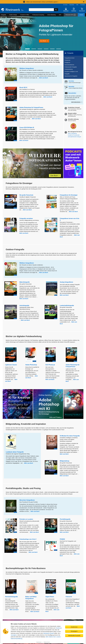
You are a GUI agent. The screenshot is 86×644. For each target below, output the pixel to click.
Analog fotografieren (66, 282)
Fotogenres (67, 62)
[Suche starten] (56, 10)
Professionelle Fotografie (71, 67)
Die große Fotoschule (26, 195)
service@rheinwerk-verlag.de (75, 137)
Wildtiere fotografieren (27, 68)
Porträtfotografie (65, 519)
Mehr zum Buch (44, 78)
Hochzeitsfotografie (11, 597)
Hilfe (77, 5)
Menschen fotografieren (27, 500)
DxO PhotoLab (50, 365)
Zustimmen (59, 628)
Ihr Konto (65, 5)
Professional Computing (38, 15)
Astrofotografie (24, 306)
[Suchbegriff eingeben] (41, 10)
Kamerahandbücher (69, 65)
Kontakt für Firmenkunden (74, 135)
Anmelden (83, 5)
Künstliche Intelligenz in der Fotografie (71, 73)
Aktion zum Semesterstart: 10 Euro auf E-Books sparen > (42, 2)
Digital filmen (50, 597)
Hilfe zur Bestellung (72, 133)
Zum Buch (43, 41)
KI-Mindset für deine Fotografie (70, 436)
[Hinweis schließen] (84, 2)
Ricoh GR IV (23, 87)
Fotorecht (69, 597)
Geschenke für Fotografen (71, 76)
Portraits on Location (26, 519)
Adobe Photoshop (31, 365)
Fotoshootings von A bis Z (28, 539)
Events (81, 15)
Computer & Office (25, 15)
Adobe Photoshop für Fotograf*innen (31, 108)
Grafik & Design (13, 15)
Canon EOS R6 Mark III (27, 128)
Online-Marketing (51, 15)
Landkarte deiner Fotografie (15, 452)
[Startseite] (12, 10)
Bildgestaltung (65, 461)
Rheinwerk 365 (71, 15)
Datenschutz (47, 642)
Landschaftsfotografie (67, 306)
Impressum (39, 642)
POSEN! (62, 539)
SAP (60, 15)
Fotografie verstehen (26, 218)
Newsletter (72, 5)
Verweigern (14, 635)
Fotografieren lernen (70, 58)
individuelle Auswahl (48, 633)
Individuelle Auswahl (74, 635)
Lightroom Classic (11, 365)
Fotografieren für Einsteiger (69, 195)
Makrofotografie (25, 282)
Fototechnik (67, 60)
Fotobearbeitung (69, 69)
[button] (27, 49)
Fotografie (3, 15)
